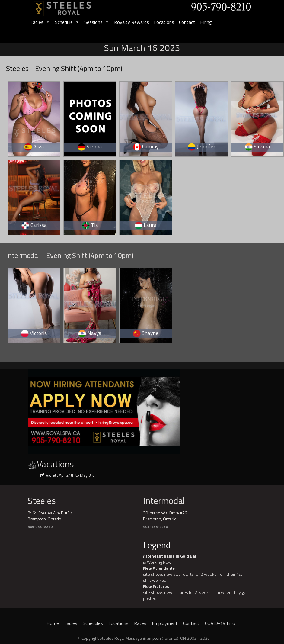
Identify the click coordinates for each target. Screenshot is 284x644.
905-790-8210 (40, 527)
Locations (164, 22)
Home (53, 623)
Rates (140, 623)
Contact (187, 22)
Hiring (206, 22)
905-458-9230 (155, 527)
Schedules (93, 623)
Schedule (67, 22)
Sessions (97, 22)
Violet (51, 475)
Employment (165, 623)
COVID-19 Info (220, 623)
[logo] (69, 6)
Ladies (40, 22)
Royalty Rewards (132, 22)
